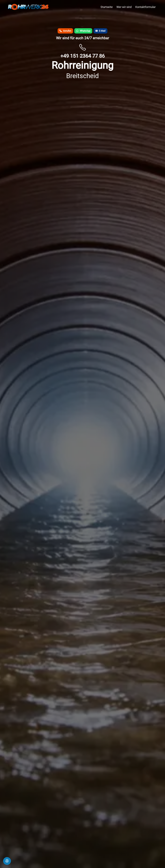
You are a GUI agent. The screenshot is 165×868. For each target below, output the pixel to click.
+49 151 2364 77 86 (83, 56)
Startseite (107, 7)
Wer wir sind (124, 7)
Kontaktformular (145, 7)
